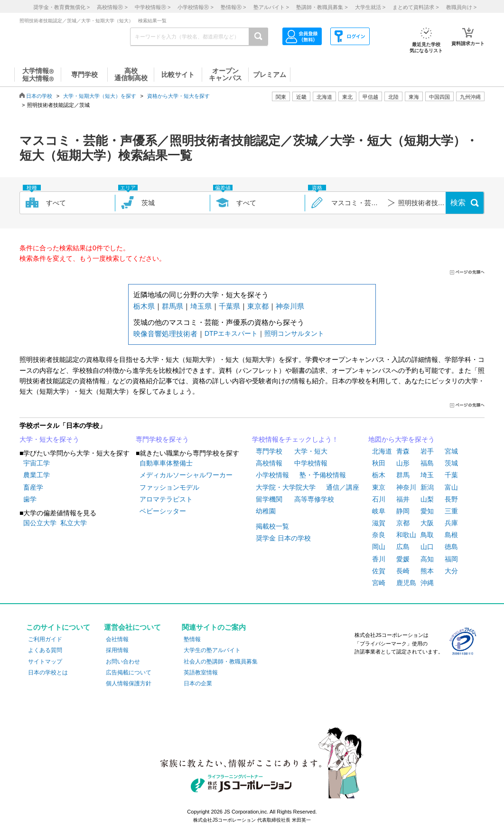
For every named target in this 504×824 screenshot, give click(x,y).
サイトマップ (45, 662)
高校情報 (269, 463)
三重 (451, 511)
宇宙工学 (37, 463)
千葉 (451, 475)
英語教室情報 (201, 672)
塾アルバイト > (271, 7)
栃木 (379, 475)
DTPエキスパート (231, 333)
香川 (379, 559)
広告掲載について (129, 672)
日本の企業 (198, 683)
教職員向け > (461, 7)
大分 (451, 571)
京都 (403, 523)
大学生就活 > (370, 7)
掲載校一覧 (272, 526)
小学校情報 (272, 475)
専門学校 (269, 451)
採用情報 (117, 650)
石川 (379, 499)
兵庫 (451, 523)
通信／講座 (343, 487)
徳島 (451, 547)
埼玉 (427, 475)
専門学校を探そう (162, 439)
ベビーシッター (163, 511)
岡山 (379, 547)
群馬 (403, 475)
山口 (427, 547)
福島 (427, 463)
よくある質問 (45, 650)
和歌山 (406, 535)
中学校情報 (311, 463)
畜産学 (33, 487)
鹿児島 (406, 583)
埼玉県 (201, 306)
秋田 (379, 463)
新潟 (427, 487)
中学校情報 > (153, 7)
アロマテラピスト (166, 499)
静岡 (403, 511)
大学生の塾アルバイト (212, 650)
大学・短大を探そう (49, 439)
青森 (403, 451)
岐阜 (379, 511)
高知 (427, 559)
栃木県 (144, 306)
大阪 (427, 523)
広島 (403, 547)
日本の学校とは (48, 672)
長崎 (403, 571)
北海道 (324, 97)
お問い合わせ (123, 662)
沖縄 (427, 583)
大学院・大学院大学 (286, 487)
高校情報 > (112, 7)
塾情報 (192, 639)
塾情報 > (233, 7)
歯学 (30, 499)
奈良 (379, 535)
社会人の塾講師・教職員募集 (221, 662)
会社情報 (117, 639)
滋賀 (379, 523)
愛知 (427, 511)
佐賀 (379, 571)
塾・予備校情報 (323, 475)
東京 (379, 487)
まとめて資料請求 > (415, 7)
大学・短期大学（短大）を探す (100, 96)
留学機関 (269, 499)
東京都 (258, 306)
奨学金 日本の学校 (283, 538)
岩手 (427, 451)
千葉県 (229, 306)
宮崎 (379, 583)
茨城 (451, 463)
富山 (451, 487)
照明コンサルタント (294, 333)
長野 (451, 499)
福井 (403, 499)
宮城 (451, 451)
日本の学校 (39, 96)
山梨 (427, 499)
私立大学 (74, 523)
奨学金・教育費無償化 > (61, 7)
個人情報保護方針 (129, 683)
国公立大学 (40, 523)
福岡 (451, 559)
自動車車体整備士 (166, 463)
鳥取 (427, 535)
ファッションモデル (169, 487)
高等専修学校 (314, 499)
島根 (451, 535)
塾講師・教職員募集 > (322, 7)
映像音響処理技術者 (165, 334)
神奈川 (406, 487)
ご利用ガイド (45, 639)
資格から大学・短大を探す (178, 96)
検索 (458, 203)
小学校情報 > (195, 7)
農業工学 (37, 475)
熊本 (427, 571)
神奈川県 (290, 306)
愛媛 (403, 559)
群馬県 (173, 306)
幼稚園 (266, 511)
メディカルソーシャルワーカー (186, 475)
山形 (403, 463)
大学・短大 (311, 451)
